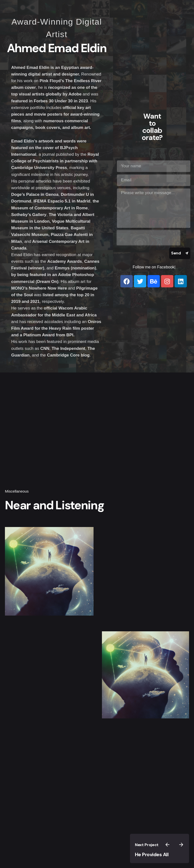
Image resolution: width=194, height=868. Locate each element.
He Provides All (152, 854)
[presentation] (148, 238)
